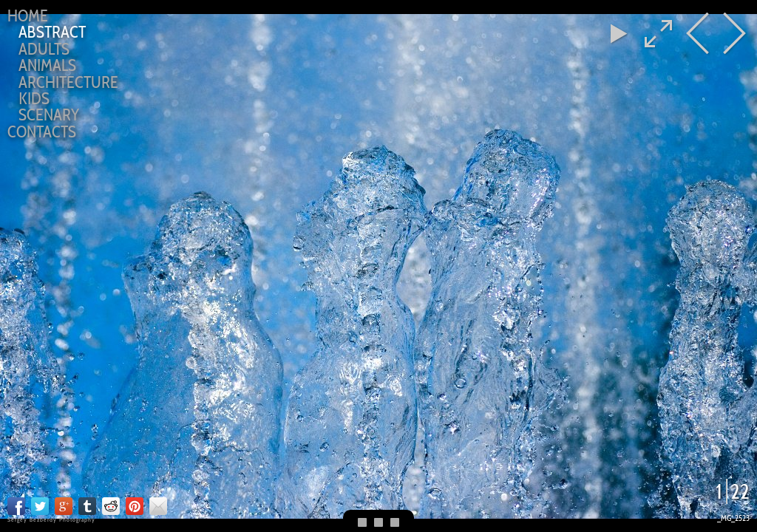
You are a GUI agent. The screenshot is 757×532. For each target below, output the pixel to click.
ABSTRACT (52, 32)
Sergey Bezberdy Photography (51, 519)
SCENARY (49, 115)
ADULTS (44, 49)
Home (28, 16)
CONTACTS (42, 132)
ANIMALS (47, 65)
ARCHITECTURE (68, 82)
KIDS (34, 98)
